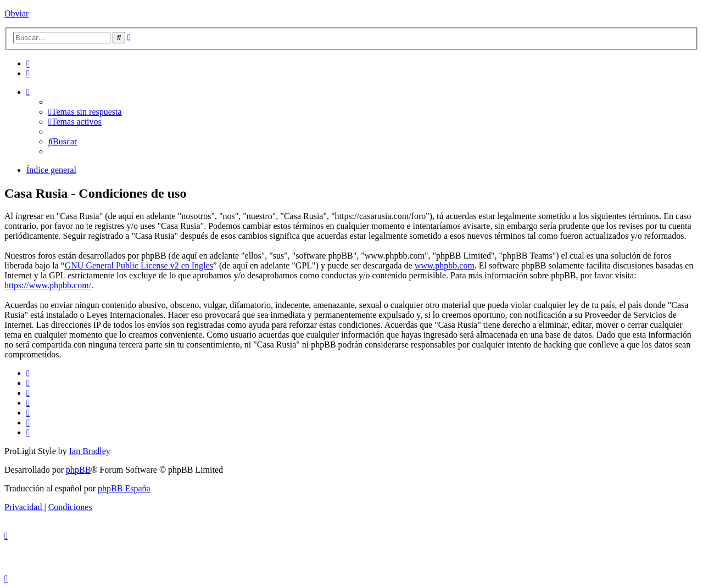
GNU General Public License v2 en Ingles (139, 265)
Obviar (16, 13)
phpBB (78, 470)
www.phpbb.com (445, 265)
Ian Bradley (90, 451)
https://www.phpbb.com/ (48, 285)
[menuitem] (28, 63)
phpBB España (124, 488)
